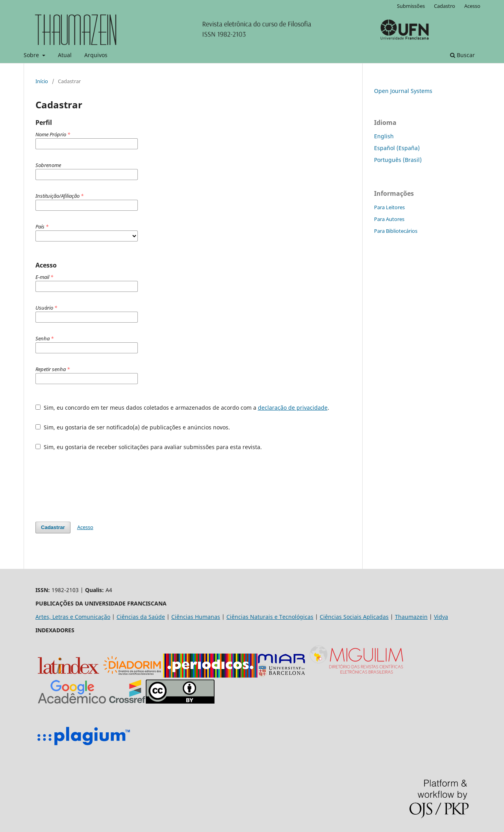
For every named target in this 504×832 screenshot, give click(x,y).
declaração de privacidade (293, 408)
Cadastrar (53, 527)
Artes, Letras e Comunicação (73, 617)
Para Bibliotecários (396, 231)
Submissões (411, 6)
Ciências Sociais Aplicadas (354, 617)
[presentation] (95, 486)
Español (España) (397, 148)
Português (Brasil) (398, 160)
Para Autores (389, 219)
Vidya (441, 617)
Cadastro (445, 6)
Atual (65, 55)
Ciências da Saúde (141, 617)
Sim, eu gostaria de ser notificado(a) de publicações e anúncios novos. (133, 427)
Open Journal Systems (403, 91)
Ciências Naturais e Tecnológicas (270, 617)
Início (42, 81)
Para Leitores (389, 207)
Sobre (32, 55)
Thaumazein (411, 617)
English (384, 136)
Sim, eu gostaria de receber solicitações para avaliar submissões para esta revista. (149, 447)
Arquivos (96, 55)
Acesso (472, 6)
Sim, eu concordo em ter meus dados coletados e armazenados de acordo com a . (182, 408)
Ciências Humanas (196, 617)
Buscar (462, 55)
